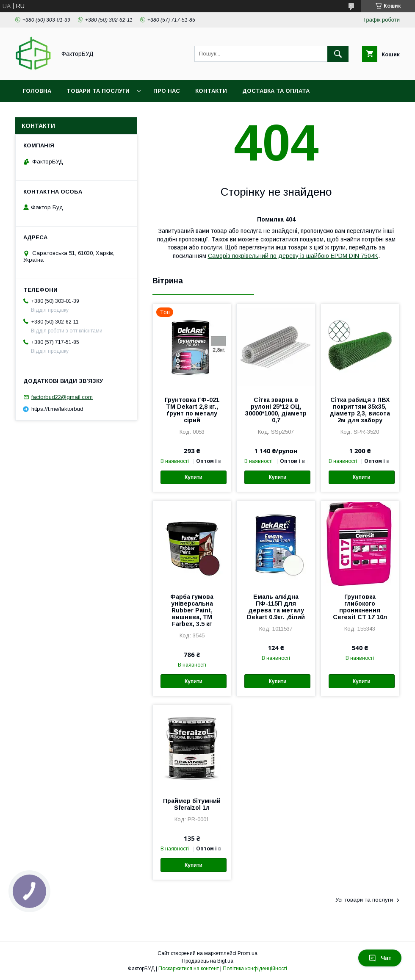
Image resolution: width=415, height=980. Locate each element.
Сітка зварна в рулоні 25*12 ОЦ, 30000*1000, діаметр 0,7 (276, 410)
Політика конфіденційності (255, 969)
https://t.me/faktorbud (57, 409)
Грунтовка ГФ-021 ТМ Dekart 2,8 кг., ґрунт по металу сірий (192, 410)
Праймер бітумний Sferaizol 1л (192, 804)
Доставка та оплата (276, 91)
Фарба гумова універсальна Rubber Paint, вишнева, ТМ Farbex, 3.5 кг (192, 610)
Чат (380, 958)
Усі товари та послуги (364, 900)
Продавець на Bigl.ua (207, 961)
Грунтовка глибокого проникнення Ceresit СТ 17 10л (360, 607)
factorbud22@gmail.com (62, 397)
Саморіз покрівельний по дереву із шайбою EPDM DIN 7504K (293, 256)
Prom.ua (248, 953)
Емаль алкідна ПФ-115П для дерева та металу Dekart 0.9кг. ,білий (276, 607)
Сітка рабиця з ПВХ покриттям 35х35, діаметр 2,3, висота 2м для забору (360, 410)
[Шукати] (338, 54)
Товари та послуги (98, 91)
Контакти (211, 91)
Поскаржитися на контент (189, 969)
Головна (37, 91)
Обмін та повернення (59, 113)
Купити (194, 477)
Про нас (167, 91)
